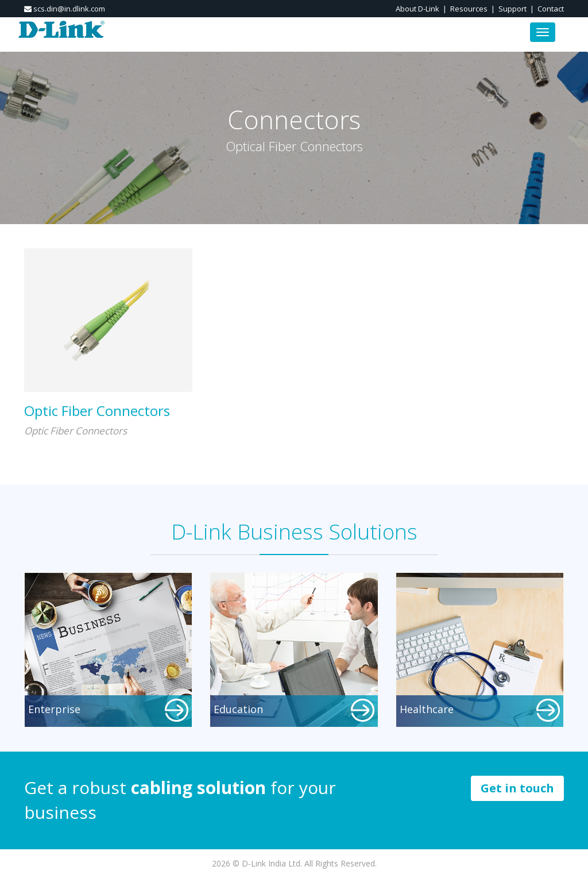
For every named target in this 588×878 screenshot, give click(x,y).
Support (512, 9)
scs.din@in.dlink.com (65, 9)
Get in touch (517, 788)
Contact (551, 9)
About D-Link (417, 9)
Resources (469, 9)
